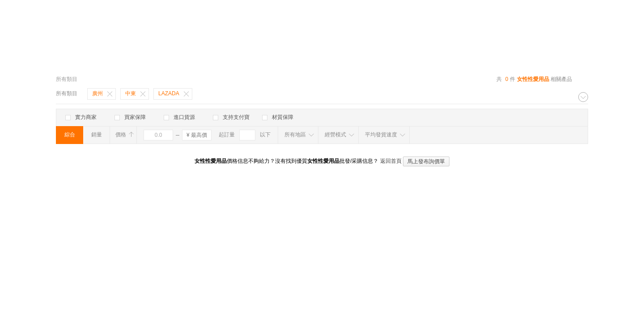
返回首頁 (391, 161)
